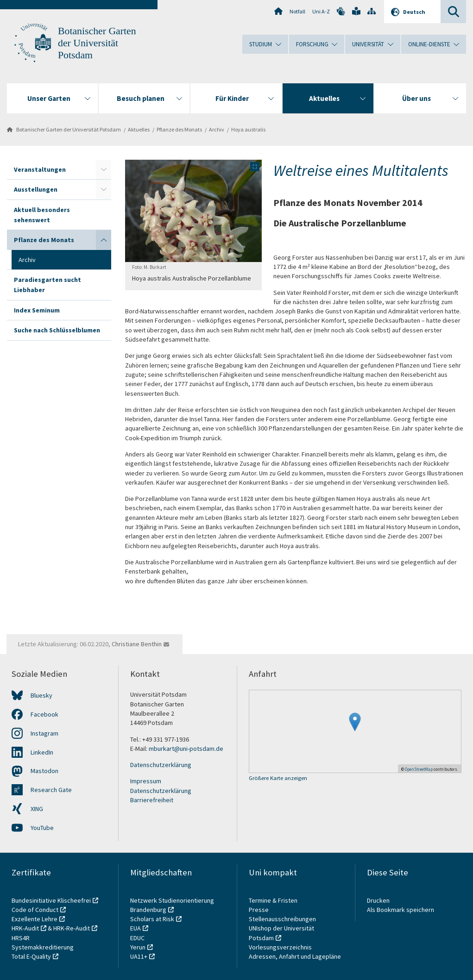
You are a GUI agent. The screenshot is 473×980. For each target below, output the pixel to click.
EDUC (137, 938)
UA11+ (139, 956)
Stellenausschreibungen (282, 919)
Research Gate (51, 790)
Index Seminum (37, 310)
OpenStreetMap (419, 769)
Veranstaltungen (40, 169)
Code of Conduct (35, 910)
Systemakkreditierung (43, 947)
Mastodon (44, 771)
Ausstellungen (36, 189)
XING (37, 809)
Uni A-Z (321, 11)
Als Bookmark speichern (400, 910)
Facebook (44, 714)
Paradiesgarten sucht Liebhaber (47, 285)
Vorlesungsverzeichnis (281, 947)
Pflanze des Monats (179, 129)
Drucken (378, 900)
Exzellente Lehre (35, 919)
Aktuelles (139, 129)
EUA (136, 928)
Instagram (44, 733)
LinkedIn (42, 752)
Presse (259, 910)
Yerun (138, 947)
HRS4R (21, 938)
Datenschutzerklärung (161, 765)
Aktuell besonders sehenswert (42, 215)
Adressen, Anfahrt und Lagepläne (295, 956)
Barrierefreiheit (152, 800)
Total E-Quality (31, 956)
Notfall (297, 11)
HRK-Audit (25, 928)
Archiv (217, 129)
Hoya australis (248, 129)
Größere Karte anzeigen (278, 778)
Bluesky (41, 695)
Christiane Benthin (137, 644)
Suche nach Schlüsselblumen (57, 330)
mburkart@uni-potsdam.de (186, 749)
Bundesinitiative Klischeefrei (51, 900)
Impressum (146, 781)
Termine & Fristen (274, 900)
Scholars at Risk (152, 919)
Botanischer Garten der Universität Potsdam (97, 43)
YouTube (42, 828)
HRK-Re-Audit (72, 928)
